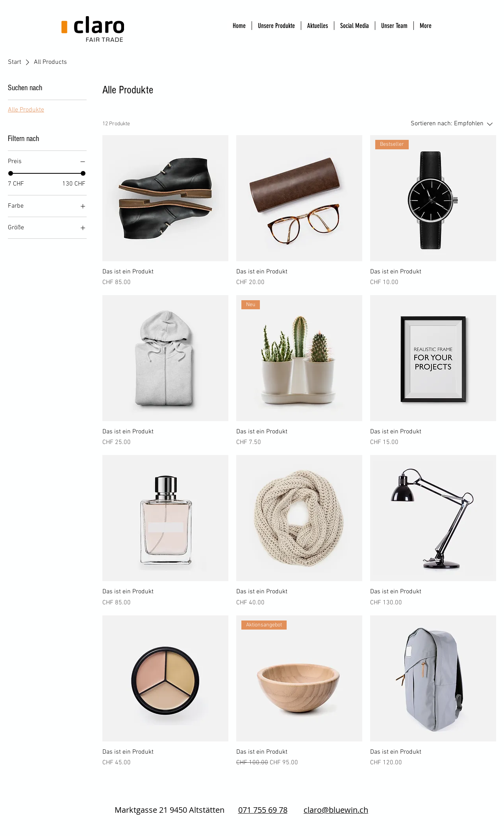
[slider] (11, 173)
